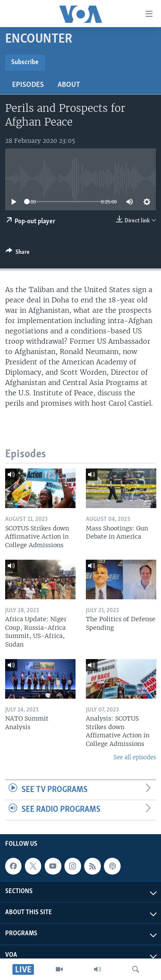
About (69, 85)
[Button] (18, 253)
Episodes (28, 85)
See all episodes (135, 757)
